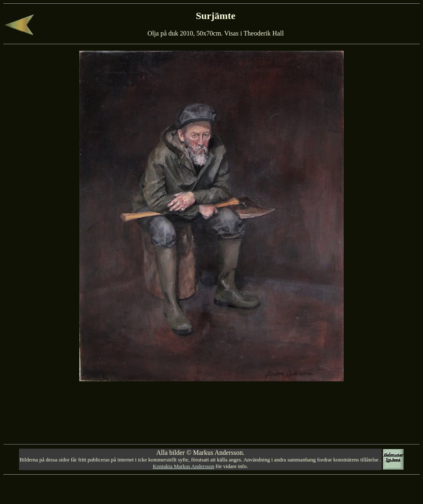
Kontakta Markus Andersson (184, 466)
